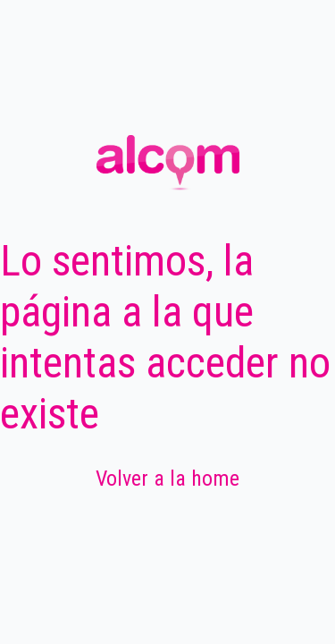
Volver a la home (167, 479)
